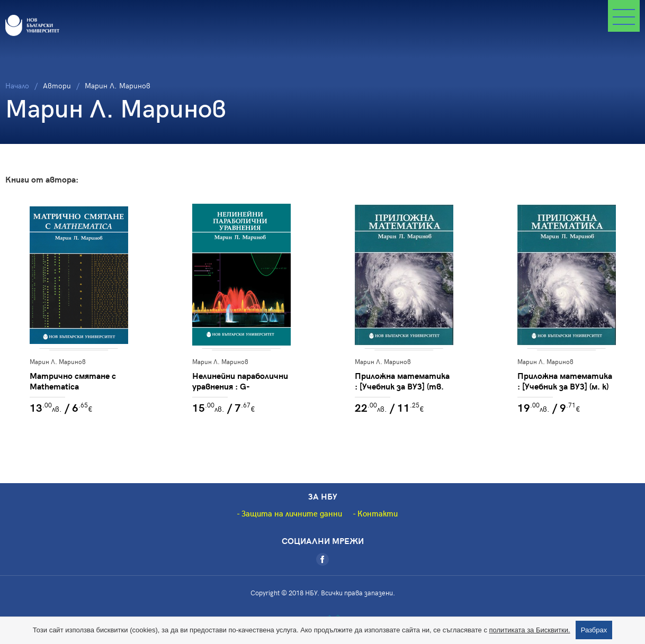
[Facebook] (322, 559)
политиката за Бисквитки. (530, 630)
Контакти (378, 513)
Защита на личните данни (292, 513)
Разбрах (594, 630)
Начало (17, 85)
